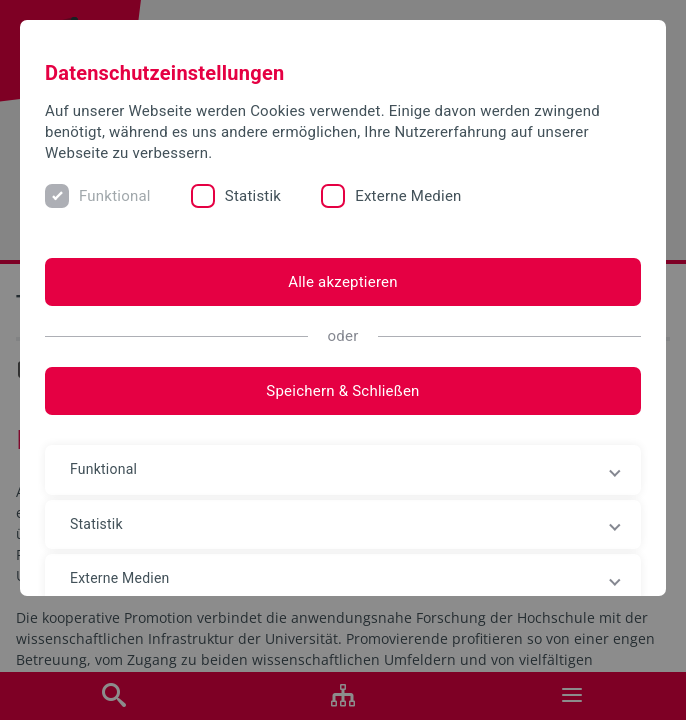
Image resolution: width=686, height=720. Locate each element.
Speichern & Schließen (342, 391)
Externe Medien (408, 196)
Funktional (115, 196)
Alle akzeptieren (343, 282)
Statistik (253, 196)
